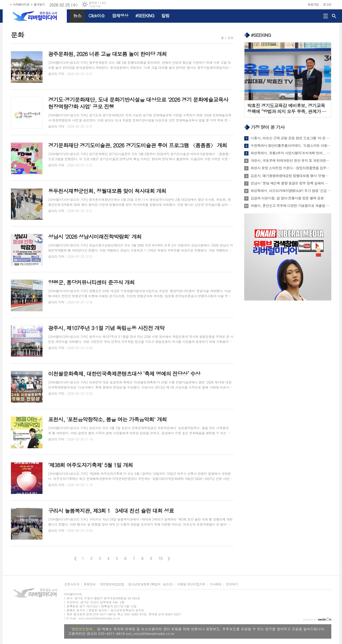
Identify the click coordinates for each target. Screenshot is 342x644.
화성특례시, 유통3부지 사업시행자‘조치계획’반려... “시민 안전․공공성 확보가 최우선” (291, 153)
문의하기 (232, 584)
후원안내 (89, 584)
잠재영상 (120, 16)
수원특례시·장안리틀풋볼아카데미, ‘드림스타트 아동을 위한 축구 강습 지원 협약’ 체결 (291, 146)
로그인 (327, 4)
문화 (230, 38)
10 (161, 558)
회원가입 (313, 4)
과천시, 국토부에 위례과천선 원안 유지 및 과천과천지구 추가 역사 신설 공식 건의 (291, 161)
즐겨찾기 (39, 4)
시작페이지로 (21, 4)
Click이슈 (97, 16)
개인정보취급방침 (112, 584)
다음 (169, 559)
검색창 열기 (334, 16)
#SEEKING (145, 16)
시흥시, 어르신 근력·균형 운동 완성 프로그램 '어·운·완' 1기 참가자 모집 (291, 138)
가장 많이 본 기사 (268, 127)
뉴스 (77, 16)
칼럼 (165, 16)
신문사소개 (72, 584)
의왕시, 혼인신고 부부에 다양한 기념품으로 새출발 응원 (291, 206)
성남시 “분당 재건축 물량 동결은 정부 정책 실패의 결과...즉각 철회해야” (291, 183)
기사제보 (215, 584)
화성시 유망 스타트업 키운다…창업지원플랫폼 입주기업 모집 (291, 168)
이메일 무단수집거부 (191, 584)
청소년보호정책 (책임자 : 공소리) (151, 584)
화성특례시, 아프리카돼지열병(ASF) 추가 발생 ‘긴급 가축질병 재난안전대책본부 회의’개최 (291, 191)
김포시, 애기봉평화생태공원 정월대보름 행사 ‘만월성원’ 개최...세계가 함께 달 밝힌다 (291, 176)
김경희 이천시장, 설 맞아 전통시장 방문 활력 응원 (287, 198)
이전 (75, 559)
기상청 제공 (95, 6)
